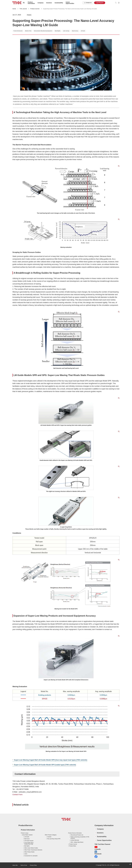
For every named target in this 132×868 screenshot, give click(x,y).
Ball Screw (27, 839)
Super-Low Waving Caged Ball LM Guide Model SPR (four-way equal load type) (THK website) (51, 760)
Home (14, 9)
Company (100, 829)
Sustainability (59, 3)
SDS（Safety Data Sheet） (77, 842)
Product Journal (35, 9)
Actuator (49, 837)
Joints (26, 854)
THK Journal (23, 9)
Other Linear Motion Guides (31, 848)
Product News (73, 846)
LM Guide (27, 837)
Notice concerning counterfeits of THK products (80, 838)
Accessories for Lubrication (31, 856)
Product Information (28, 830)
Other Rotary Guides (29, 852)
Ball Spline (27, 846)
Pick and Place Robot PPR (54, 839)
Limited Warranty (75, 840)
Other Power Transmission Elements (33, 850)
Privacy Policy (33, 865)
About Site (15, 865)
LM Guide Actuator (29, 841)
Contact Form (17, 795)
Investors (49, 3)
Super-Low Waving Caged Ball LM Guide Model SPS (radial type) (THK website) (45, 765)
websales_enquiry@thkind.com (30, 792)
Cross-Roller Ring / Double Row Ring (29, 843)
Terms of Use (24, 865)
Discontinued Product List (77, 835)
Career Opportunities (70, 3)
